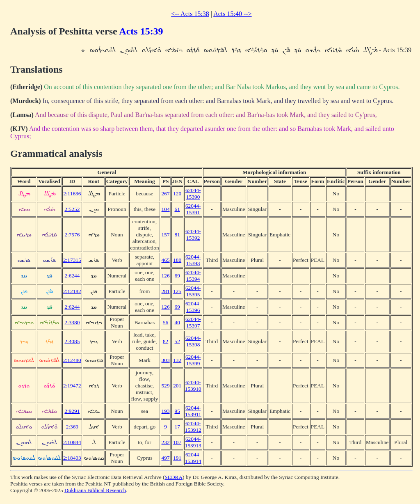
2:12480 (72, 360)
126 (166, 276)
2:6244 (72, 276)
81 (177, 235)
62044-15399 (193, 360)
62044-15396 (193, 307)
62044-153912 (193, 427)
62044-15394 (193, 276)
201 (177, 386)
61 (177, 209)
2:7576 (72, 235)
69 (177, 276)
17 (177, 427)
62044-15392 (193, 235)
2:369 (72, 427)
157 (166, 235)
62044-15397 (193, 322)
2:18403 (72, 458)
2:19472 (72, 386)
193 (166, 411)
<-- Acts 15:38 (190, 14)
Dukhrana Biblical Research (95, 490)
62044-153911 (193, 411)
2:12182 (72, 291)
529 (166, 386)
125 (177, 291)
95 (177, 411)
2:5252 (72, 209)
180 (177, 260)
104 (166, 209)
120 (177, 194)
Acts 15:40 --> (232, 14)
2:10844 (72, 442)
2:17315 (72, 260)
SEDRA (173, 477)
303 (166, 360)
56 (165, 322)
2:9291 (72, 411)
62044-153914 (193, 458)
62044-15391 (193, 209)
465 (166, 260)
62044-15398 (193, 341)
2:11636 (72, 194)
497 (166, 458)
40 (177, 322)
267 (166, 194)
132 (177, 360)
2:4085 (72, 341)
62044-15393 (193, 260)
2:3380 (72, 322)
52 (177, 341)
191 (177, 458)
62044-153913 (193, 442)
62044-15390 (193, 194)
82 (165, 341)
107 (177, 442)
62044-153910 (193, 386)
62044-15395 (193, 291)
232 (166, 442)
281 (166, 291)
